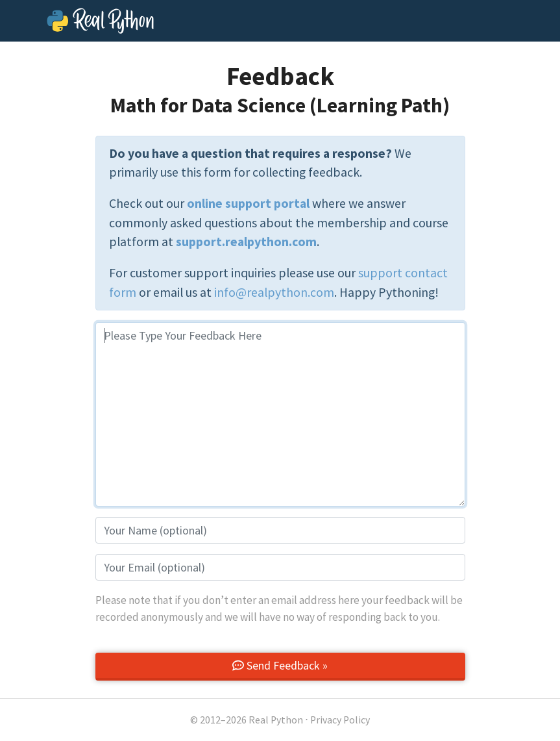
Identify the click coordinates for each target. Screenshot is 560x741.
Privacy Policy (340, 720)
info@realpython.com (274, 292)
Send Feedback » (280, 665)
